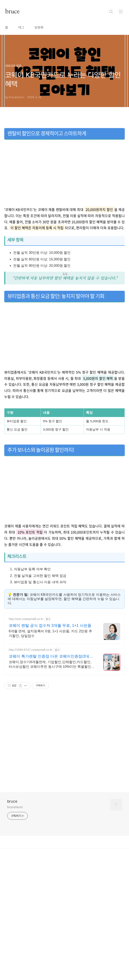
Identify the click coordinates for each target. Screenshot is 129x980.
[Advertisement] (64, 30)
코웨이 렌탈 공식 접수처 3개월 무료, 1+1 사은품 (50, 744)
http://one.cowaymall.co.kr (26, 738)
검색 (111, 71)
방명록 (39, 87)
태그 (21, 87)
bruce (12, 71)
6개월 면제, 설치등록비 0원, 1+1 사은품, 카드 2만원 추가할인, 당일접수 (50, 752)
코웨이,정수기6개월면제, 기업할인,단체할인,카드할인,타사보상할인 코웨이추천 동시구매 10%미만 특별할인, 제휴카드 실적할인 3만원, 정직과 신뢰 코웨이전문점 (50, 784)
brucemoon (15, 926)
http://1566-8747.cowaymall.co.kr (31, 769)
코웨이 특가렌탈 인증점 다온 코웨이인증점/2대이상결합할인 (51, 775)
